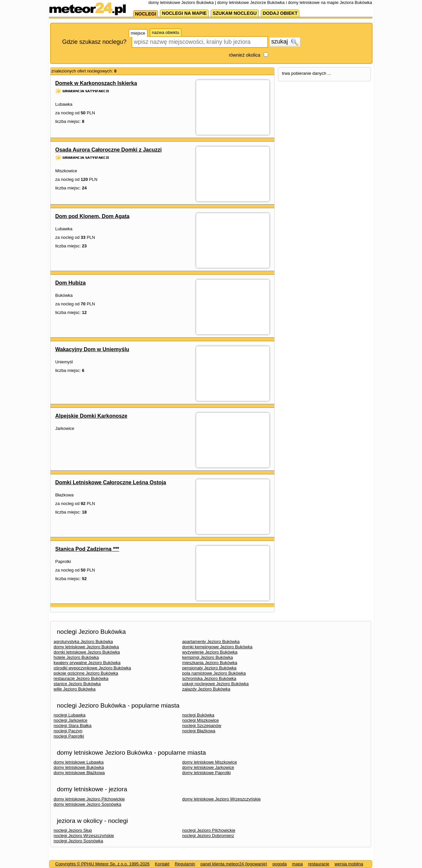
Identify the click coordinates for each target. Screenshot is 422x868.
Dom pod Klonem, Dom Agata (92, 216)
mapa (298, 864)
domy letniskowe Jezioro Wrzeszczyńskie (222, 799)
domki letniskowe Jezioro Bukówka (87, 652)
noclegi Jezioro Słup (73, 830)
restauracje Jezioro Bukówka (81, 678)
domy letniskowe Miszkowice (210, 762)
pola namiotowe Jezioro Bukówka (214, 673)
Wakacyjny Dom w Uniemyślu (92, 349)
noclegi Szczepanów (202, 726)
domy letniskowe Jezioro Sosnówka (88, 804)
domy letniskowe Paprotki (207, 773)
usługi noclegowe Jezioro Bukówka (216, 684)
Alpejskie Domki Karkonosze (91, 416)
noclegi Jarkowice (71, 720)
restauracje (318, 864)
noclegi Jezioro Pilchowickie (209, 830)
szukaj (285, 42)
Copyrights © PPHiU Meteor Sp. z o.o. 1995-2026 (103, 864)
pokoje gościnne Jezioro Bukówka (86, 673)
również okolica (245, 55)
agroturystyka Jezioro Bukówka (83, 642)
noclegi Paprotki (69, 736)
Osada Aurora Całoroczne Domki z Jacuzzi (109, 150)
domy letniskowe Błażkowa (79, 773)
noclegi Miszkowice (201, 720)
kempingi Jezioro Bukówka (208, 657)
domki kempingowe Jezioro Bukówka (217, 647)
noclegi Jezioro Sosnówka (78, 841)
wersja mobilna (349, 864)
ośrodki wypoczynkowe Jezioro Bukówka (92, 668)
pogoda (279, 864)
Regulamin (185, 864)
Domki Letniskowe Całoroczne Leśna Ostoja (111, 482)
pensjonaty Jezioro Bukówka (210, 668)
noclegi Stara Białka (73, 726)
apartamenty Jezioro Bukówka (211, 642)
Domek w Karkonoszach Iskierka (96, 83)
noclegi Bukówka (198, 715)
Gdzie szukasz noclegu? (94, 42)
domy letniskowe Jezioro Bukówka (86, 647)
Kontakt (162, 864)
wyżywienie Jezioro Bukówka (210, 652)
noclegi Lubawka (70, 715)
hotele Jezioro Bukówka (76, 657)
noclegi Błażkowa (199, 731)
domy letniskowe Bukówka (79, 767)
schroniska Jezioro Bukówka (209, 678)
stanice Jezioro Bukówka (77, 684)
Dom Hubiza (71, 283)
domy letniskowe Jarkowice (208, 767)
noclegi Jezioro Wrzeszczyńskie (84, 836)
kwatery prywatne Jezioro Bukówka (87, 663)
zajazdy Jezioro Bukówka (206, 689)
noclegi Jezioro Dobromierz (208, 836)
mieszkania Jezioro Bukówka (210, 663)
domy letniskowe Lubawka (79, 762)
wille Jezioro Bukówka (75, 689)
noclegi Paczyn (68, 731)
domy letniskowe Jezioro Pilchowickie (89, 799)
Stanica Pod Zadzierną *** (87, 549)
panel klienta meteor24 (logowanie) (234, 864)
